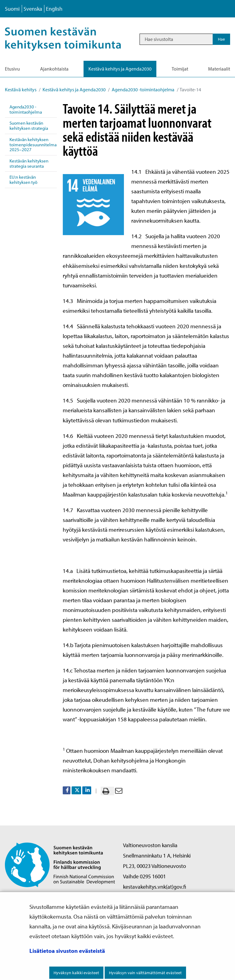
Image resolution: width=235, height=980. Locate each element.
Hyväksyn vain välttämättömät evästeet (145, 973)
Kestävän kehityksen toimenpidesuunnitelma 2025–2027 (33, 144)
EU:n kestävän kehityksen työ (23, 180)
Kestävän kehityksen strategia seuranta (29, 163)
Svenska (33, 9)
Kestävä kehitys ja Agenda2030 (74, 89)
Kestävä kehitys (21, 89)
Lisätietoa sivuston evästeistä (67, 951)
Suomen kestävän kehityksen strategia (29, 126)
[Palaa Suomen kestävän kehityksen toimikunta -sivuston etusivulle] (60, 864)
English (54, 9)
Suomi (12, 9)
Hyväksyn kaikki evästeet (76, 973)
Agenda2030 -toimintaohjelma (143, 89)
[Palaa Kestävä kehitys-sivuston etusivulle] (69, 39)
